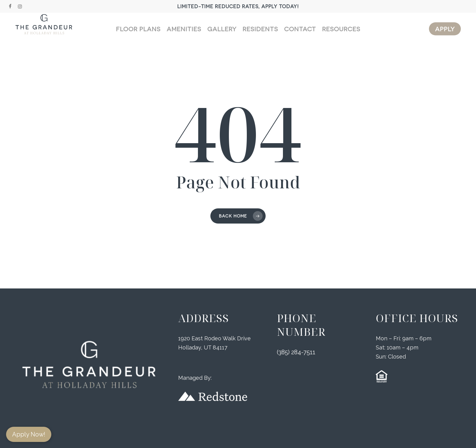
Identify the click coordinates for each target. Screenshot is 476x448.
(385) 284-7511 (296, 353)
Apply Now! (29, 434)
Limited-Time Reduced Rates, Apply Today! (238, 6)
